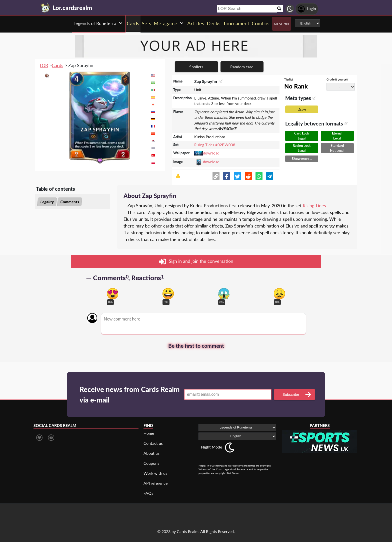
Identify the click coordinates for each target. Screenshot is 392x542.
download (211, 153)
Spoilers (196, 67)
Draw (302, 109)
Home (149, 433)
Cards (57, 65)
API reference (155, 483)
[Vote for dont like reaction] (279, 294)
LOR (44, 65)
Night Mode (211, 447)
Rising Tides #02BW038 (215, 145)
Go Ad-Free (281, 24)
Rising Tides (314, 205)
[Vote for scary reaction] (224, 294)
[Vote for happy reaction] (168, 294)
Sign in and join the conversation (196, 261)
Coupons (151, 463)
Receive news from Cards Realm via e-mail (130, 394)
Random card (242, 67)
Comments (70, 202)
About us (151, 453)
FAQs (148, 493)
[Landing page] (45, 7)
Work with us (155, 473)
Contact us (153, 443)
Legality (47, 202)
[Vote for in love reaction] (113, 294)
